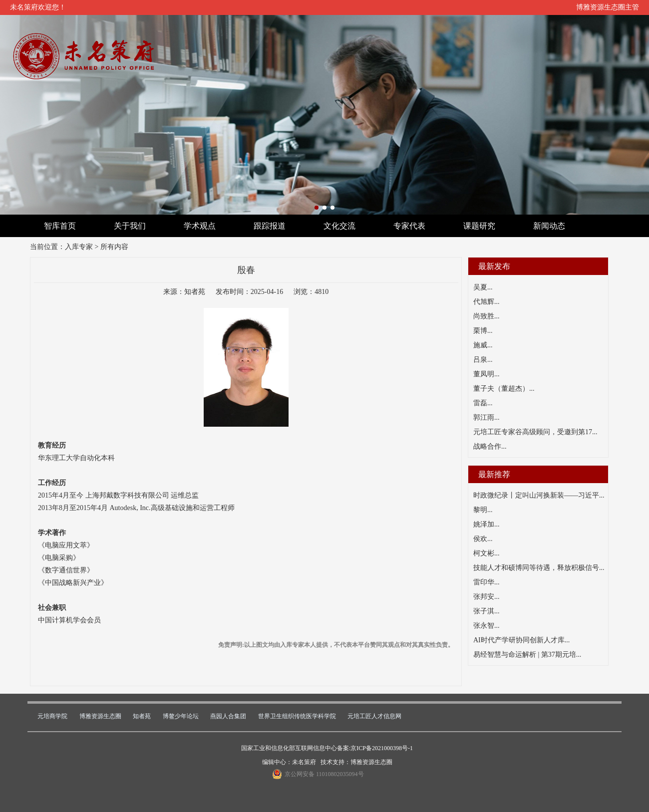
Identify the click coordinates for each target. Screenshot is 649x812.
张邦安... (487, 597)
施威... (483, 345)
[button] (317, 208)
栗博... (483, 331)
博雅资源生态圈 (100, 716)
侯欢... (483, 539)
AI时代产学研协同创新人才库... (521, 640)
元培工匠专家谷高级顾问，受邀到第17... (535, 432)
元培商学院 (52, 716)
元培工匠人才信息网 (374, 716)
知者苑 (142, 716)
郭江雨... (487, 417)
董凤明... (487, 374)
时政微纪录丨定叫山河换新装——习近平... (539, 495)
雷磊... (483, 403)
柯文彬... (487, 553)
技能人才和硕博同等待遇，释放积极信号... (539, 568)
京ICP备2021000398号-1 (382, 748)
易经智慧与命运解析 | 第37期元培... (527, 655)
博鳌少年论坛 (181, 716)
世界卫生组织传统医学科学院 (297, 716)
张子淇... (487, 611)
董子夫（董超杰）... (504, 389)
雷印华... (487, 582)
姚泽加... (487, 524)
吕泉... (483, 360)
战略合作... (490, 446)
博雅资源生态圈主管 (608, 7)
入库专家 (79, 247)
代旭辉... (487, 302)
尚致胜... (487, 316)
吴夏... (483, 287)
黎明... (483, 510)
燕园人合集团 (228, 716)
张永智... (487, 626)
